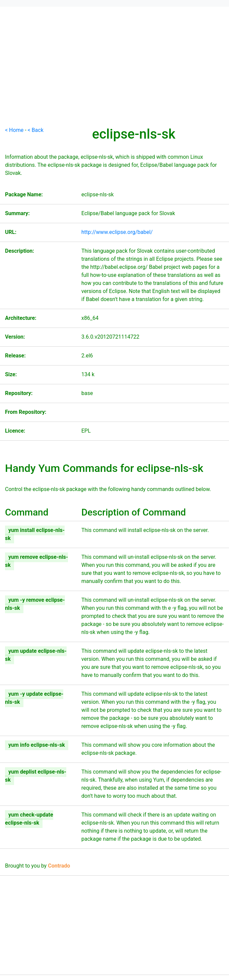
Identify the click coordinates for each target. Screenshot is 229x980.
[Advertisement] (115, 79)
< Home (14, 130)
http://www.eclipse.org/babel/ (117, 232)
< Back (36, 130)
